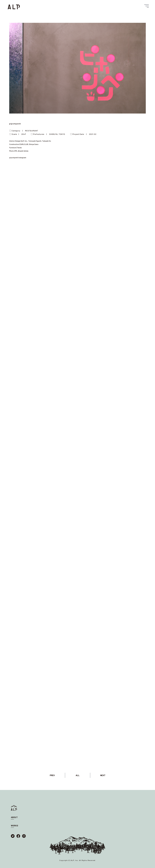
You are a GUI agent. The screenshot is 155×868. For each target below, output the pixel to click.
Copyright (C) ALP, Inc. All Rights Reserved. (78, 860)
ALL (78, 775)
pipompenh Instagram (18, 158)
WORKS (15, 826)
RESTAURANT (32, 131)
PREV (52, 775)
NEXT (103, 775)
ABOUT (14, 817)
